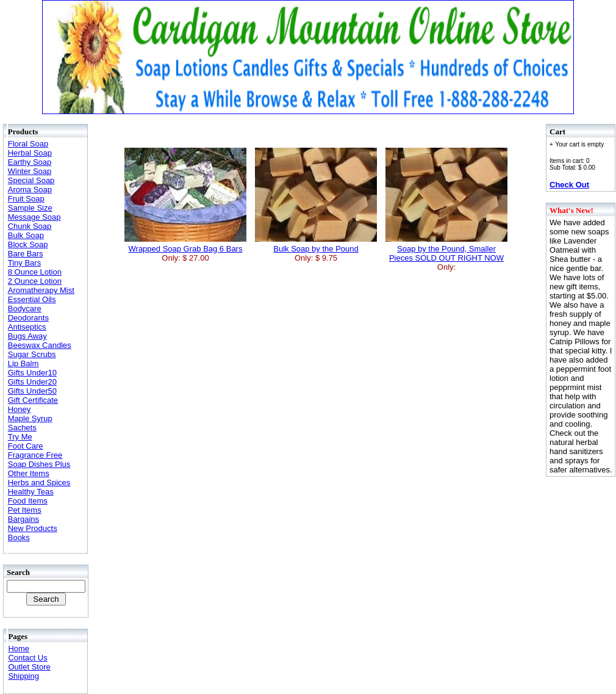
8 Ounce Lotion (35, 272)
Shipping (23, 676)
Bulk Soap (26, 235)
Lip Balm (23, 363)
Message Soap (34, 217)
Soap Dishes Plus (39, 464)
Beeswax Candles (40, 345)
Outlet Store (29, 667)
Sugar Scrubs (32, 354)
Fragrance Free (35, 455)
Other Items (29, 473)
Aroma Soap (30, 190)
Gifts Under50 (32, 391)
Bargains (23, 519)
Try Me (20, 437)
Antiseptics (27, 327)
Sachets (22, 428)
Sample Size (30, 208)
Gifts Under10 (32, 373)
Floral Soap (28, 144)
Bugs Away (27, 336)
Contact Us (27, 658)
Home (19, 649)
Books (19, 537)
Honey (20, 409)
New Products (33, 528)
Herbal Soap (30, 153)
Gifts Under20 (32, 382)
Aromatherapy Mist (41, 290)
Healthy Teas (31, 492)
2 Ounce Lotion (35, 281)
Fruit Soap (26, 199)
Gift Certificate (33, 400)
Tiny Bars (24, 263)
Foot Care (26, 446)
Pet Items (25, 510)
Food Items (28, 501)
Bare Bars (26, 254)
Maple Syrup (30, 418)
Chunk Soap (30, 226)
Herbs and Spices (39, 483)
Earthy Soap (30, 162)
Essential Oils (32, 299)
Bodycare (25, 309)
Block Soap (28, 244)
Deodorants (28, 318)
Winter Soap (30, 171)
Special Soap (31, 180)
